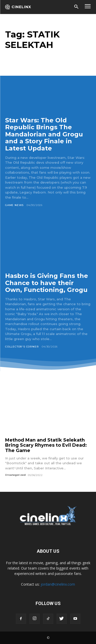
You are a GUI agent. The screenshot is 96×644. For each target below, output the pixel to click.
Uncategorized (15, 475)
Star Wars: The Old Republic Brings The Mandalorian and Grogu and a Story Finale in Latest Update (44, 134)
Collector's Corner (22, 347)
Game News (14, 205)
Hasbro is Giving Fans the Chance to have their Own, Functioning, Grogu (47, 283)
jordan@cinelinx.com (58, 584)
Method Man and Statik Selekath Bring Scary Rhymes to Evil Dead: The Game (46, 445)
